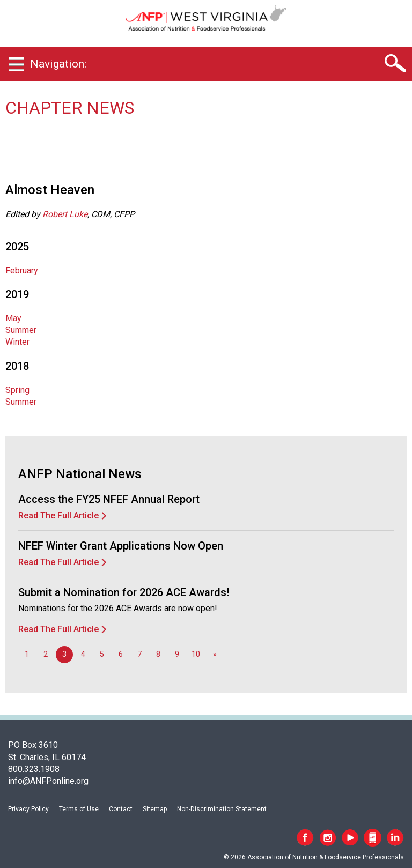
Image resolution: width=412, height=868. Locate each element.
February (22, 270)
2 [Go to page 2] (46, 654)
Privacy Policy (28, 809)
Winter (17, 342)
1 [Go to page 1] (27, 654)
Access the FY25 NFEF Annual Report (109, 499)
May (13, 318)
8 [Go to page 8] (158, 654)
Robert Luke (65, 214)
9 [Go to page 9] (177, 654)
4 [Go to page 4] (83, 654)
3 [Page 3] (64, 654)
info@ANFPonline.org (48, 781)
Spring (17, 390)
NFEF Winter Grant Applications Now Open (121, 546)
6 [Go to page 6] (121, 654)
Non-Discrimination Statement (222, 809)
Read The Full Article (58, 515)
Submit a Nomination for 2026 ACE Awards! (124, 592)
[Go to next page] (215, 655)
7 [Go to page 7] (139, 654)
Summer (21, 330)
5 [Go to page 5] (102, 654)
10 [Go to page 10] (196, 654)
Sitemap (155, 809)
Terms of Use (79, 809)
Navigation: (58, 64)
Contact (121, 809)
